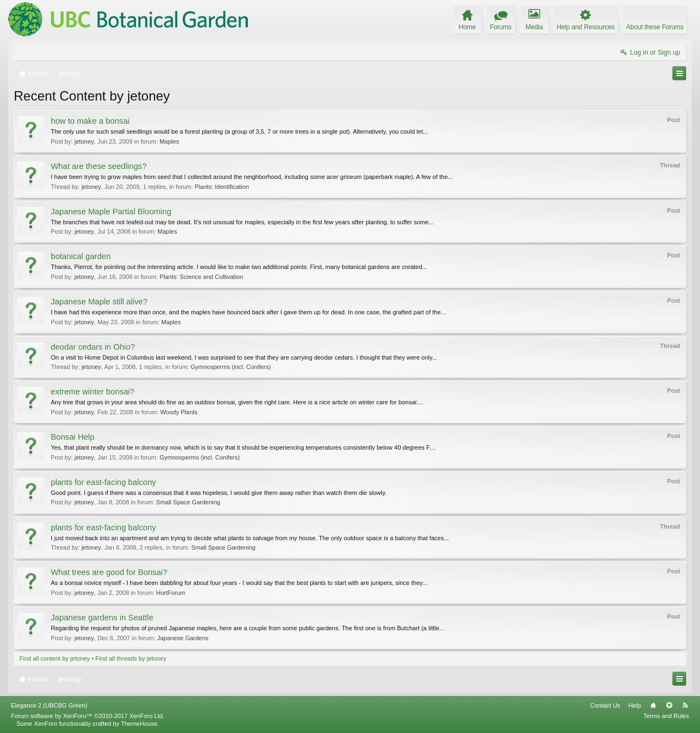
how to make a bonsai (90, 121)
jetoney (84, 141)
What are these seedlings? (99, 166)
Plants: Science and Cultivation (201, 277)
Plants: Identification (222, 187)
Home (653, 705)
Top (669, 705)
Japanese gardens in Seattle (102, 618)
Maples (169, 141)
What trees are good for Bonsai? (109, 572)
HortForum (171, 593)
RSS (685, 705)
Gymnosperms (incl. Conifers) (230, 367)
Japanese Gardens (183, 638)
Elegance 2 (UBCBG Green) (49, 705)
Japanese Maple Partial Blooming (111, 212)
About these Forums (655, 27)
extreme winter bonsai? (93, 392)
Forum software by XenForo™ (88, 716)
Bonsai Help (73, 437)
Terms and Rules (666, 716)
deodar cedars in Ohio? (93, 347)
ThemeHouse (139, 724)
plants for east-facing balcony (104, 482)
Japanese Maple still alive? (99, 302)
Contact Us (605, 705)
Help (635, 705)
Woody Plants (179, 412)
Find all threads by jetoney (131, 658)
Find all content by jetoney (55, 658)
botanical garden (81, 256)
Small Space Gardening (188, 502)
